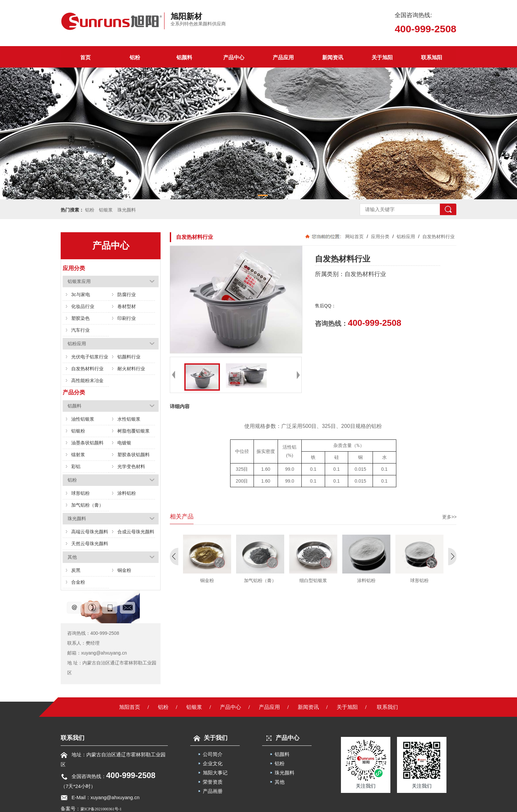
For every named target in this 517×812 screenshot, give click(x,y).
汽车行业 (80, 330)
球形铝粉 (80, 493)
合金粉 (78, 582)
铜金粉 (124, 570)
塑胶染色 (80, 318)
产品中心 (234, 57)
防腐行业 (127, 294)
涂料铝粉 (127, 493)
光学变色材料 (131, 466)
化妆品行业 (83, 306)
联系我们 (387, 707)
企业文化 (213, 763)
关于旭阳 (382, 57)
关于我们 (209, 738)
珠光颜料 (127, 210)
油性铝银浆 (83, 419)
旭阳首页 (130, 707)
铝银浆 (106, 210)
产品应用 (283, 57)
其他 (280, 782)
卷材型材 (127, 306)
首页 (85, 57)
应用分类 (380, 237)
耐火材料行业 (131, 369)
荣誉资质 (213, 782)
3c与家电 (81, 294)
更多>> (449, 517)
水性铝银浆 (129, 419)
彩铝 (76, 466)
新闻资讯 (333, 57)
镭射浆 (78, 455)
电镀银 (124, 443)
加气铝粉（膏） (87, 505)
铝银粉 (78, 431)
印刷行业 (127, 318)
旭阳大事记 (215, 773)
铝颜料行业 (129, 357)
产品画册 (213, 791)
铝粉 (135, 57)
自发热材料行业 (87, 369)
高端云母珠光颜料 (90, 532)
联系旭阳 (432, 57)
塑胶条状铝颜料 (134, 455)
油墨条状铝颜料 (87, 443)
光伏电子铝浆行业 (90, 357)
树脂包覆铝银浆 (134, 431)
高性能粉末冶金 (87, 380)
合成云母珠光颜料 (136, 532)
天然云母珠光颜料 (90, 544)
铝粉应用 (406, 237)
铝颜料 (184, 57)
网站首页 (354, 237)
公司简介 (213, 754)
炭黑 (76, 570)
